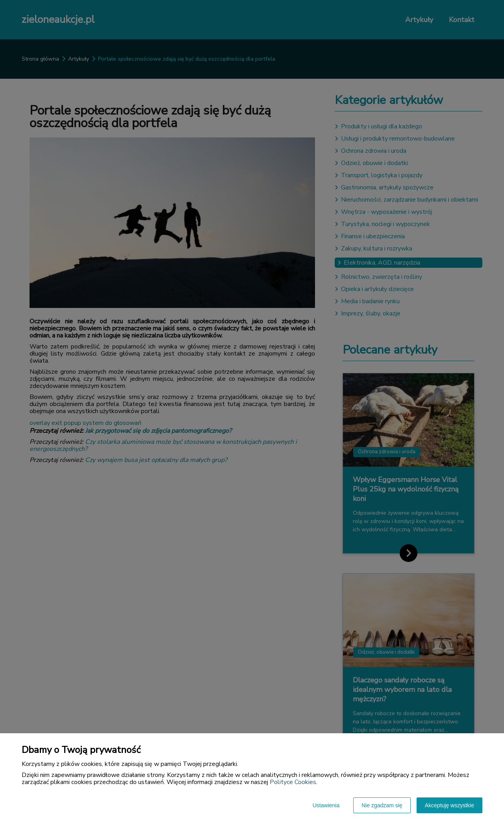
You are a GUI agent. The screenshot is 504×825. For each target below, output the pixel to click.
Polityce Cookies (293, 782)
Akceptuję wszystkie (449, 805)
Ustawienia (326, 805)
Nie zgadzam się (382, 805)
